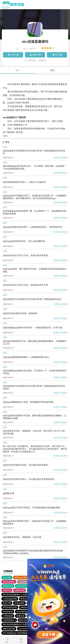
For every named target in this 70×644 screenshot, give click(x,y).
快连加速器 (23, 582)
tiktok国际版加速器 (25, 612)
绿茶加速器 (19, 603)
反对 (63, 157)
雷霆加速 (7, 590)
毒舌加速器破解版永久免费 (15, 595)
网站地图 (7, 578)
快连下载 (7, 603)
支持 (55, 157)
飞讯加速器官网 (10, 599)
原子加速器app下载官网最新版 (16, 633)
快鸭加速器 (8, 586)
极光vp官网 (24, 620)
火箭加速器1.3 (9, 620)
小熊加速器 (8, 616)
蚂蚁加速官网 (9, 629)
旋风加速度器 (9, 582)
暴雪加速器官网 (10, 607)
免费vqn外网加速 (22, 578)
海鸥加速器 (25, 607)
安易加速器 (8, 612)
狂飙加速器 (19, 590)
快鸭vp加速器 (26, 599)
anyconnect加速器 (27, 629)
